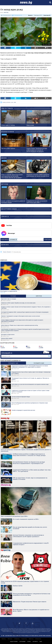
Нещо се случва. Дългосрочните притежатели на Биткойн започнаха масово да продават (12, 176)
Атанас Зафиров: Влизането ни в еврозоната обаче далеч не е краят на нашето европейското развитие (22, 321)
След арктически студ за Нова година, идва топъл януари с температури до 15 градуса (31, 373)
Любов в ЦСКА (18, 586)
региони (8, 102)
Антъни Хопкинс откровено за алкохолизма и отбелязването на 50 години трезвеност (28, 536)
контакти (35, 642)
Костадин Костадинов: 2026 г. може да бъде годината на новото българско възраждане (25, 312)
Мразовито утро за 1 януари (9, 299)
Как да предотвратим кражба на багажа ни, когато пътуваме (30, 528)
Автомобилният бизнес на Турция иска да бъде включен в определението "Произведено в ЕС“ (29, 463)
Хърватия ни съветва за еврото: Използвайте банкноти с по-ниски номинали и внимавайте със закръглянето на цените (30, 366)
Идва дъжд (30, 125)
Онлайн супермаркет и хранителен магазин (23, 410)
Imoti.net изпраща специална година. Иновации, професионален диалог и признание (26, 450)
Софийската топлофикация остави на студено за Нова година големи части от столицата (30, 391)
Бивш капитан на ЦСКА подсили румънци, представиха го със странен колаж (25, 582)
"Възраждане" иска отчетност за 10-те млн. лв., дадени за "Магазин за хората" (30, 379)
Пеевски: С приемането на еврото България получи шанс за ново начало (21, 316)
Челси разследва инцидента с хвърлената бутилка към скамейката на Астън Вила (31, 594)
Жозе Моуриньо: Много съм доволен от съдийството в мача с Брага (31, 610)
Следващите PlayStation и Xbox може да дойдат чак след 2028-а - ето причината (32, 471)
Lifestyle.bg (17, 639)
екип (41, 642)
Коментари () (47, 15)
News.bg (4, 639)
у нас (12, 102)
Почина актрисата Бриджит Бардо (21, 397)
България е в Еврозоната (9, 291)
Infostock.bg (38, 639)
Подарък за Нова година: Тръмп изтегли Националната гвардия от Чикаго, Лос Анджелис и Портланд (26, 307)
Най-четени (39, 296)
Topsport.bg (24, 639)
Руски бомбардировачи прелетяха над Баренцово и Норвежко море (30, 403)
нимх (15, 102)
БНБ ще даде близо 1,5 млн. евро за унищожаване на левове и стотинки (30, 479)
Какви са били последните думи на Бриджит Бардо (13, 202)
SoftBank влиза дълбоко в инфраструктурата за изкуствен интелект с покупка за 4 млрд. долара (29, 455)
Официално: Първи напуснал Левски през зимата (29, 602)
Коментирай (48, 240)
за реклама (22, 642)
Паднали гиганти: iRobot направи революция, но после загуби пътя (38, 175)
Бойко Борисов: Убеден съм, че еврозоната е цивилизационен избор (20, 325)
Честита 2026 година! (8, 148)
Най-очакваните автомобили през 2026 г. (14, 516)
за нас (29, 642)
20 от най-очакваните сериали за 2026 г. (26, 519)
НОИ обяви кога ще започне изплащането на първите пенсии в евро (30, 384)
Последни (13, 296)
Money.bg (10, 639)
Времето (30, 15)
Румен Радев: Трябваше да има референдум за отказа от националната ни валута (37, 150)
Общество (3, 293)
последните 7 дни (13, 363)
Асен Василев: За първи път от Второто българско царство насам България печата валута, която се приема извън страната (25, 330)
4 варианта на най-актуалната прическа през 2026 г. (37, 202)
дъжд (4, 102)
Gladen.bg (31, 639)
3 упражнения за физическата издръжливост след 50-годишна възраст (31, 544)
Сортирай (13, 240)
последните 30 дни (39, 363)
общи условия (14, 642)
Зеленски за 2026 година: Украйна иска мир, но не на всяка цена (18, 303)
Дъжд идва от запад (8, 125)
